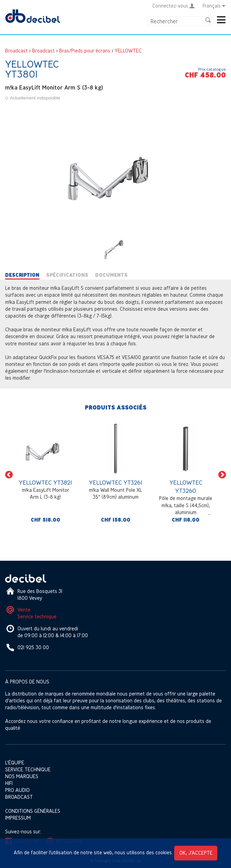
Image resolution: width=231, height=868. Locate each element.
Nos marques (22, 776)
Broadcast (16, 51)
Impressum (18, 818)
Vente (24, 610)
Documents (111, 275)
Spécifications (67, 275)
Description (22, 275)
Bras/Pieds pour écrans (85, 51)
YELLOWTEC (128, 51)
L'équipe (15, 763)
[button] (9, 475)
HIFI (9, 783)
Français (214, 6)
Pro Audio (17, 790)
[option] (45, 475)
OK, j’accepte (196, 853)
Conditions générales (33, 811)
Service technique (37, 616)
